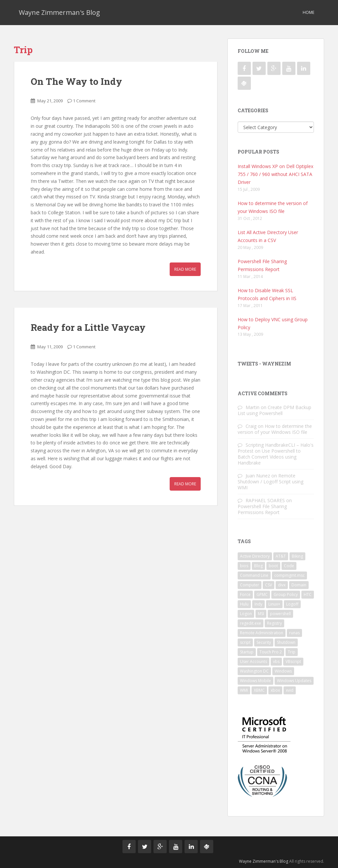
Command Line (254, 575)
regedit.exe (251, 623)
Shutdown (286, 642)
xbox (275, 690)
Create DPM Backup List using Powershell (274, 410)
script (245, 642)
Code (289, 566)
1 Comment (84, 101)
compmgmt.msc (289, 575)
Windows (283, 671)
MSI (261, 614)
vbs (276, 661)
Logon (246, 614)
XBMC (259, 690)
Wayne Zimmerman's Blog (59, 12)
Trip (292, 652)
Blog (258, 566)
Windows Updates (294, 681)
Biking (297, 556)
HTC (308, 594)
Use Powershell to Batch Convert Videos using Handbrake (269, 457)
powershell (280, 614)
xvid (290, 690)
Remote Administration (262, 633)
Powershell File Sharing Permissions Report (262, 509)
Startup (247, 652)
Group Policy (286, 594)
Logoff (292, 604)
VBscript (293, 661)
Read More (185, 269)
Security (264, 642)
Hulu (244, 604)
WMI (244, 690)
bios (244, 566)
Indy (258, 604)
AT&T (281, 556)
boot (273, 566)
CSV (269, 585)
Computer (250, 585)
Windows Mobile (255, 681)
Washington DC (254, 671)
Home (308, 12)
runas (294, 633)
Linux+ (274, 604)
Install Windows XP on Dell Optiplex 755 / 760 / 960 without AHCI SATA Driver (275, 174)
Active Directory (255, 556)
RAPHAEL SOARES (265, 500)
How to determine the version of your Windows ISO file (275, 429)
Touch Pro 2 (271, 652)
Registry (274, 623)
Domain (299, 585)
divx (282, 585)
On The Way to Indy (76, 81)
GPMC (262, 594)
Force (245, 594)
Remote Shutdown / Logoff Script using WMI (270, 482)
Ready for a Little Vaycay (88, 327)
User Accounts (253, 661)
